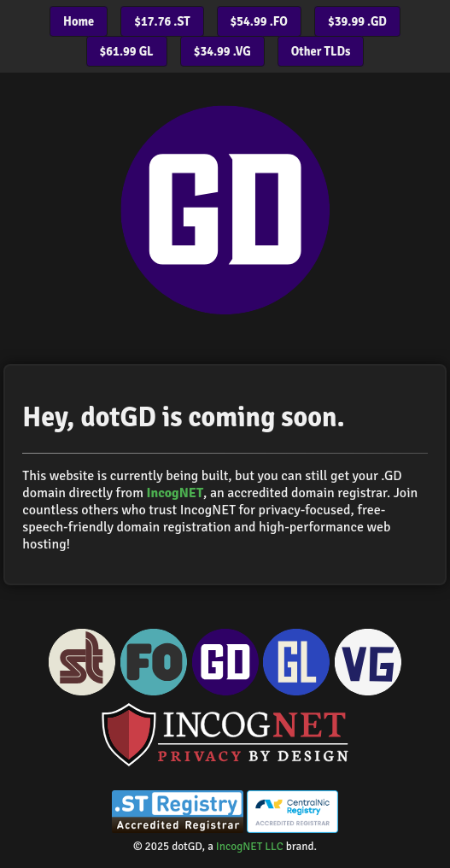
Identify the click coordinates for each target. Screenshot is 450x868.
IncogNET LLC (250, 846)
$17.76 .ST (162, 21)
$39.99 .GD (357, 21)
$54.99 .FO (259, 21)
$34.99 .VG (222, 51)
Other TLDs (321, 51)
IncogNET (175, 493)
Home (79, 21)
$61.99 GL (127, 51)
